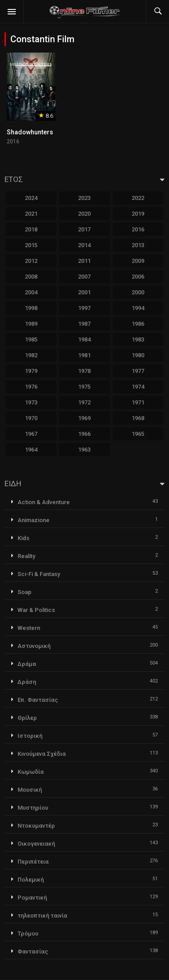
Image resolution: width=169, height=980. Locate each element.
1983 (138, 339)
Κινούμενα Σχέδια (42, 754)
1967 (31, 434)
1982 (31, 355)
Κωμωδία (31, 772)
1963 (84, 450)
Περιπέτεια (33, 862)
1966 (84, 434)
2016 (138, 229)
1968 (138, 418)
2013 (138, 245)
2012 (31, 261)
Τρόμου (28, 933)
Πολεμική (31, 880)
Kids (23, 538)
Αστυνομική (34, 646)
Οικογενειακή (36, 844)
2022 (138, 198)
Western (29, 628)
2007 (84, 277)
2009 (138, 261)
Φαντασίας (33, 951)
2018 (31, 229)
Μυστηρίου (33, 808)
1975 (84, 387)
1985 (31, 339)
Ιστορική (30, 736)
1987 (84, 324)
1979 (31, 371)
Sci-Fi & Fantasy (39, 574)
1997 (84, 308)
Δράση (27, 682)
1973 (31, 402)
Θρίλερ (27, 718)
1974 (138, 387)
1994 (138, 308)
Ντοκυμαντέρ (36, 826)
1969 (84, 418)
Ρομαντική (32, 898)
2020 (84, 214)
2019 (138, 214)
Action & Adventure (44, 502)
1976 (31, 387)
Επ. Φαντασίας (38, 700)
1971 (138, 402)
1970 (31, 418)
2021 (31, 214)
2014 (84, 245)
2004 (31, 292)
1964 (31, 450)
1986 (138, 324)
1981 (84, 355)
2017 (84, 229)
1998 (31, 308)
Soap (25, 592)
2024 (31, 198)
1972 (84, 402)
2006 (138, 277)
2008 (31, 277)
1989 (31, 324)
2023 (84, 198)
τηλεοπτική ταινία (42, 916)
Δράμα (27, 664)
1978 (84, 371)
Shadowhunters (30, 132)
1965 (138, 434)
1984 (84, 339)
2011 (84, 261)
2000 (138, 292)
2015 (31, 245)
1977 (138, 371)
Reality (26, 556)
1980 (138, 355)
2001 (84, 292)
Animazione (34, 520)
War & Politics (36, 610)
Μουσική (30, 790)
